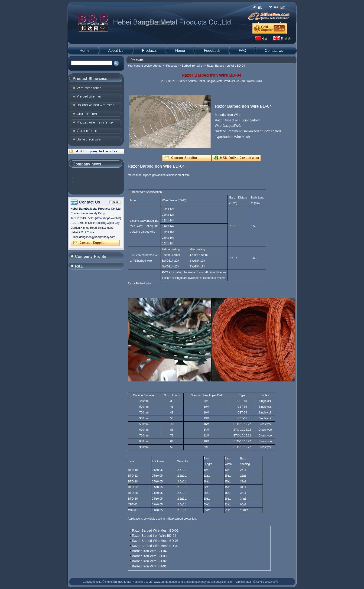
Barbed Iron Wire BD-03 (149, 556)
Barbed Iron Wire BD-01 (149, 566)
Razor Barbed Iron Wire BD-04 (154, 536)
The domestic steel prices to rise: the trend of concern (97, 182)
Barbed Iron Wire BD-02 (149, 561)
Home (158, 66)
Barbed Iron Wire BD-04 (149, 551)
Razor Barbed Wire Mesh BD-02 (155, 546)
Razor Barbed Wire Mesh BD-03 (155, 541)
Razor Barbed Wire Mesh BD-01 (155, 530)
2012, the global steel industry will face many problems (95, 178)
